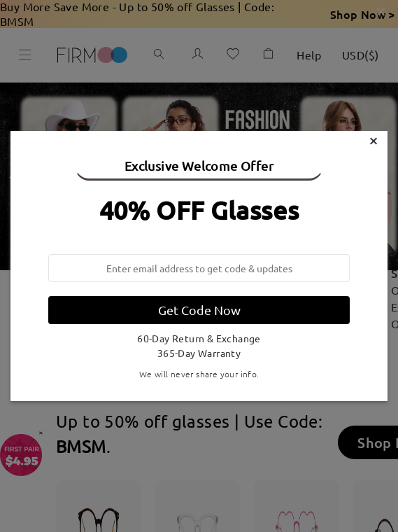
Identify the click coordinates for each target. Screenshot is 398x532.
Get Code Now (199, 310)
